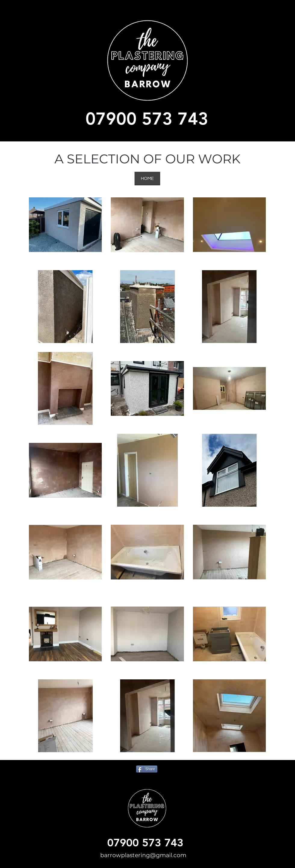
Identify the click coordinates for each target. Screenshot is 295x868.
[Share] (147, 769)
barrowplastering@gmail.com (143, 855)
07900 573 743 (147, 118)
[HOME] (147, 179)
